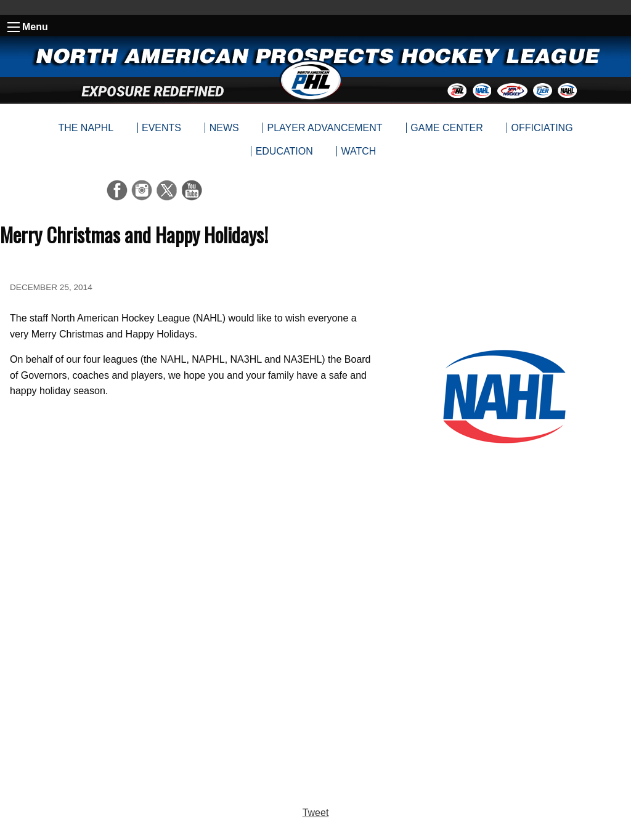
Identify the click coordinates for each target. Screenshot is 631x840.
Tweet (316, 813)
